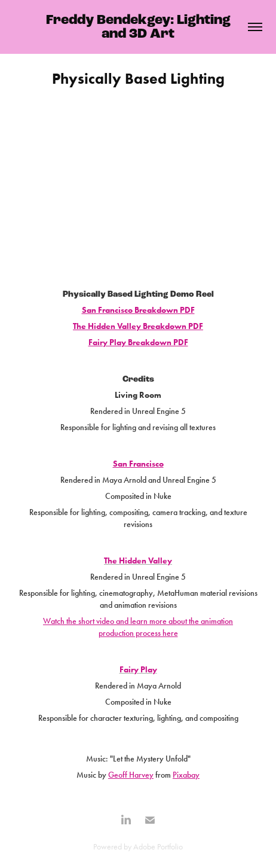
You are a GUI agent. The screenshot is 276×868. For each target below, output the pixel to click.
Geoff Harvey (131, 775)
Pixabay (186, 775)
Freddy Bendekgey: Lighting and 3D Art (140, 27)
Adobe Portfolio (158, 847)
